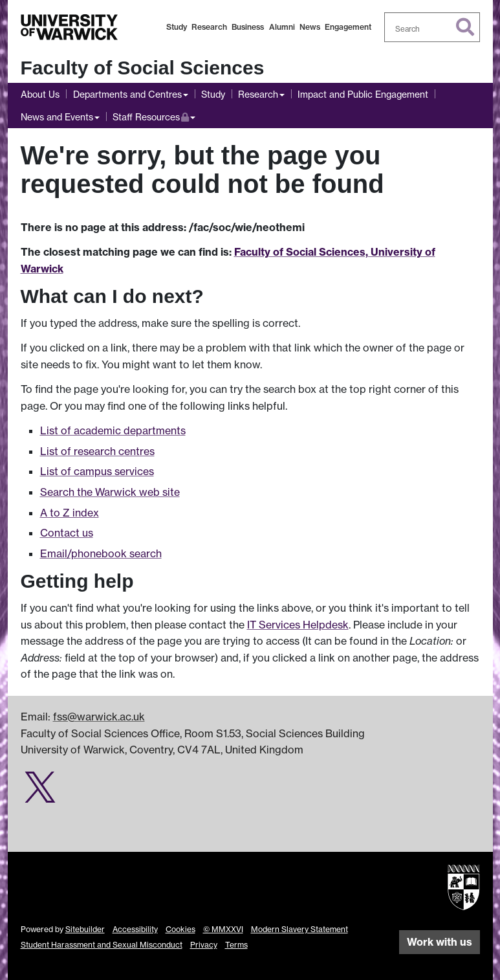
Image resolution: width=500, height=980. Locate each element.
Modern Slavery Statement (299, 929)
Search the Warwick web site (110, 492)
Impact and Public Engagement (363, 94)
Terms (236, 945)
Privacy (204, 945)
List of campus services (97, 471)
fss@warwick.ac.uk (99, 717)
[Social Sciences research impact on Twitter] (40, 794)
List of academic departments (113, 430)
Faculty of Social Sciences (143, 68)
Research (209, 27)
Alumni (282, 27)
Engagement (348, 27)
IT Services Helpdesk (298, 625)
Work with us (440, 942)
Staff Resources (154, 116)
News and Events (57, 117)
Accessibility (135, 929)
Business (248, 27)
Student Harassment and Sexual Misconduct (102, 945)
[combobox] (432, 27)
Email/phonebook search (101, 553)
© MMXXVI (223, 929)
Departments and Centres (127, 94)
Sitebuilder (85, 929)
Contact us (67, 533)
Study (177, 27)
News (310, 27)
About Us (40, 94)
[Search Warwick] (432, 27)
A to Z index (70, 513)
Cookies (180, 929)
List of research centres (97, 451)
